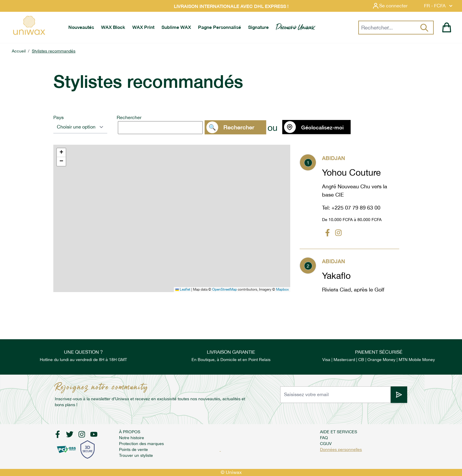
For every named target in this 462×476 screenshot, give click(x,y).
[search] (160, 128)
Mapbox (282, 289)
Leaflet (183, 289)
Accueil (19, 51)
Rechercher (129, 117)
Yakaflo (336, 276)
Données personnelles (341, 449)
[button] (61, 153)
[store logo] (29, 25)
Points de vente (133, 449)
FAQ (324, 438)
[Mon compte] (395, 6)
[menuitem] (81, 27)
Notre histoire (132, 438)
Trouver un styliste (136, 455)
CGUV (326, 444)
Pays (58, 117)
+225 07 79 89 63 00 (356, 208)
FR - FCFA (439, 6)
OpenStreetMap (225, 289)
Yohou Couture (351, 172)
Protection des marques (141, 444)
